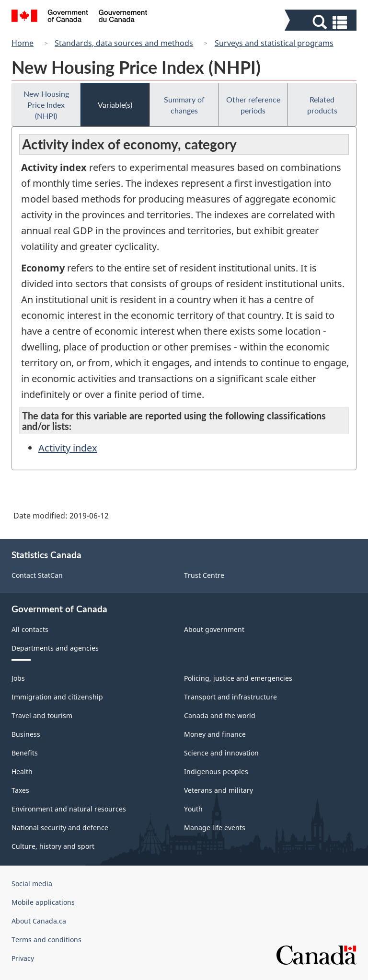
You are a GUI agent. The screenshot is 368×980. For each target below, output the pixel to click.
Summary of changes (184, 105)
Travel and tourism (42, 715)
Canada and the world (220, 715)
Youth (193, 809)
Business (26, 734)
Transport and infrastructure (230, 697)
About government (214, 629)
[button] (322, 22)
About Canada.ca (39, 921)
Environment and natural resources (69, 809)
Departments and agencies (55, 648)
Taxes (20, 790)
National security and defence (60, 828)
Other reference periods (253, 105)
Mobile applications (43, 902)
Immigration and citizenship (57, 697)
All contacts (30, 629)
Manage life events (215, 828)
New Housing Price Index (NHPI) (46, 105)
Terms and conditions (46, 940)
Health (22, 772)
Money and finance (215, 734)
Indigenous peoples (216, 772)
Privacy (23, 958)
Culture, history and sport (53, 846)
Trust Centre (204, 575)
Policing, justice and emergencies (238, 678)
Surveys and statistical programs (274, 43)
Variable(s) (115, 105)
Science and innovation (221, 753)
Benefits (25, 753)
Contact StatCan (37, 575)
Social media (32, 884)
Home (23, 43)
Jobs (18, 678)
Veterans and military (218, 790)
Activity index (68, 448)
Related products (322, 105)
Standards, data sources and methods (124, 43)
